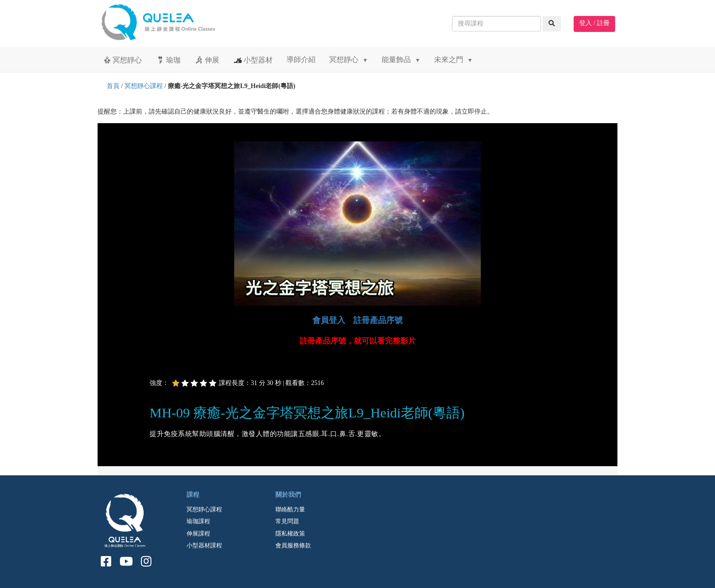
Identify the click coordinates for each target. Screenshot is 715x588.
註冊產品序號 (378, 320)
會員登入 (329, 320)
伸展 (207, 60)
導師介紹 (301, 60)
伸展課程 (198, 533)
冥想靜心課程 (144, 86)
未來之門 (453, 60)
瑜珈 (168, 60)
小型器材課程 (204, 545)
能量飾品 (401, 60)
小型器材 (253, 60)
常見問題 (287, 521)
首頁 (113, 86)
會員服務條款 (293, 545)
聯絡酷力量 (290, 509)
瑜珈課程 (198, 521)
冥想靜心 (122, 60)
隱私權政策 (290, 533)
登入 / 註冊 (594, 23)
